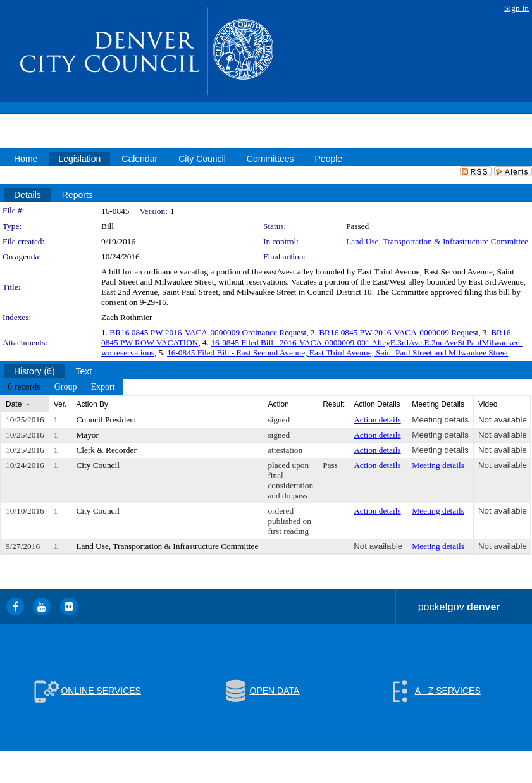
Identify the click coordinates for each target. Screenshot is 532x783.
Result (333, 404)
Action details (377, 420)
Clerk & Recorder (106, 450)
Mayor (87, 435)
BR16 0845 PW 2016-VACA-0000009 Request (399, 332)
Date (14, 404)
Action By (92, 404)
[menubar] (61, 387)
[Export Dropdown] (102, 387)
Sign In (517, 8)
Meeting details (440, 420)
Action (278, 404)
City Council (98, 465)
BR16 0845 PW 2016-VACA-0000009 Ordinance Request (208, 332)
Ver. (60, 404)
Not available (503, 420)
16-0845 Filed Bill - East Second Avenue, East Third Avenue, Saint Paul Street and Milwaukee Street (337, 353)
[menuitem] (24, 387)
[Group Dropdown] (66, 387)
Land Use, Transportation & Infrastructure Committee (437, 241)
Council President (106, 420)
